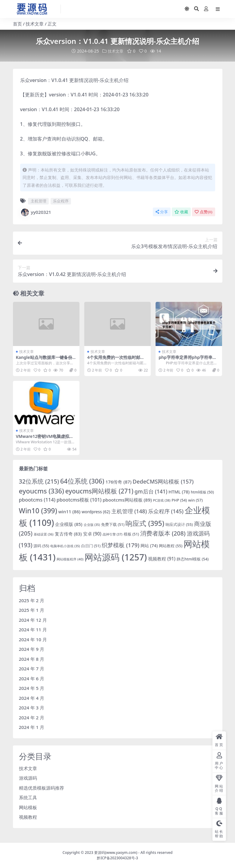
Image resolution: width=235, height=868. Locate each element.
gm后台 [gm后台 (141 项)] (151, 491)
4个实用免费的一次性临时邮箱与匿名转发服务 (116, 360)
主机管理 (39, 201)
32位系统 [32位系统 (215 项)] (39, 481)
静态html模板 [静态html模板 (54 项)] (193, 559)
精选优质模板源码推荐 (42, 788)
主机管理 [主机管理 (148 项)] (129, 511)
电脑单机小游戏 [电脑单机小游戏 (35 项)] (65, 546)
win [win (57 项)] (195, 500)
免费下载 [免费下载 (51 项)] (113, 524)
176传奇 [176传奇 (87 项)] (118, 482)
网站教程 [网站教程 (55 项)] (171, 546)
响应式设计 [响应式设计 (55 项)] (179, 524)
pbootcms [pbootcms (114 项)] (37, 499)
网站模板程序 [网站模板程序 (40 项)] (70, 559)
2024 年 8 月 (32, 659)
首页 (17, 24)
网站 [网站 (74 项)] (149, 546)
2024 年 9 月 (32, 649)
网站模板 (28, 807)
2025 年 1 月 (32, 610)
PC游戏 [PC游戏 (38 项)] (162, 500)
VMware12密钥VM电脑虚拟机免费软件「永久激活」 (45, 439)
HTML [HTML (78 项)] (179, 491)
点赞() (203, 212)
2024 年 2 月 (32, 717)
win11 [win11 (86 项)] (70, 511)
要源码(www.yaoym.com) (116, 853)
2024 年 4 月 (32, 698)
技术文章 (35, 24)
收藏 (181, 212)
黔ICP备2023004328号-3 (117, 858)
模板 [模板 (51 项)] (131, 534)
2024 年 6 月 (32, 678)
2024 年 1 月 (32, 727)
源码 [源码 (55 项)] (41, 546)
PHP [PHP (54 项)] (179, 500)
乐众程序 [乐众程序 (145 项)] (166, 511)
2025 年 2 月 (32, 600)
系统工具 (28, 797)
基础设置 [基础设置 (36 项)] (44, 534)
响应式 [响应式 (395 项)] (145, 523)
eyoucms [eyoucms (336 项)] (42, 491)
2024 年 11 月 (33, 630)
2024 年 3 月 (32, 708)
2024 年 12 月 (33, 620)
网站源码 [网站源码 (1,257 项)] (116, 557)
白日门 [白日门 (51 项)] (91, 546)
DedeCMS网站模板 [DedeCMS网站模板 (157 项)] (163, 481)
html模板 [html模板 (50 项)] (202, 492)
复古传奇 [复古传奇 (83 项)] (68, 533)
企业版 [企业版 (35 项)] (92, 524)
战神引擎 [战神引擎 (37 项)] (113, 534)
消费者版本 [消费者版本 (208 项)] (163, 533)
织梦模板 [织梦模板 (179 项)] (121, 545)
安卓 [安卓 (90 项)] (92, 533)
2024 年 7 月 (32, 669)
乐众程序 (61, 201)
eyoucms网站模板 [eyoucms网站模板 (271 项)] (99, 491)
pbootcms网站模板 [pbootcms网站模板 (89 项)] (127, 499)
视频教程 (28, 817)
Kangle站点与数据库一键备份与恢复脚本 (46, 360)
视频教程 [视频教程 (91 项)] (162, 559)
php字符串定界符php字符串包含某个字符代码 (188, 360)
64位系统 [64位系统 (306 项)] (82, 481)
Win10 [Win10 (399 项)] (38, 510)
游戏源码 (28, 778)
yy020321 (36, 212)
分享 (162, 212)
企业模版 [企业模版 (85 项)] (69, 524)
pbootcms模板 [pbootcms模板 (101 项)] (79, 499)
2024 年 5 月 (32, 688)
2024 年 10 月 (33, 639)
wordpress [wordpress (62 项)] (96, 511)
